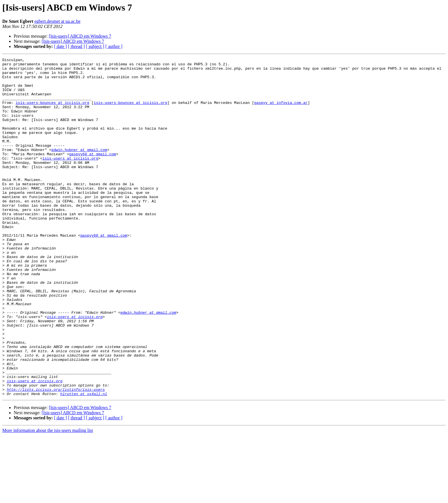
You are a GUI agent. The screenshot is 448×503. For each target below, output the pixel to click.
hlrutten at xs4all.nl (84, 461)
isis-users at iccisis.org (70, 179)
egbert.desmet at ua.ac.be (57, 21)
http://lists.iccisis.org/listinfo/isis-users (56, 456)
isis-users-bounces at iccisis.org (52, 112)
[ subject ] (95, 46)
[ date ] (60, 46)
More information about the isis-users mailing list (48, 498)
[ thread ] (76, 46)
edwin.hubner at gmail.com (79, 168)
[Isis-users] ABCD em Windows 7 (80, 36)
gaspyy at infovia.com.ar (281, 112)
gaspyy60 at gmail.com (93, 174)
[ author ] (114, 46)
